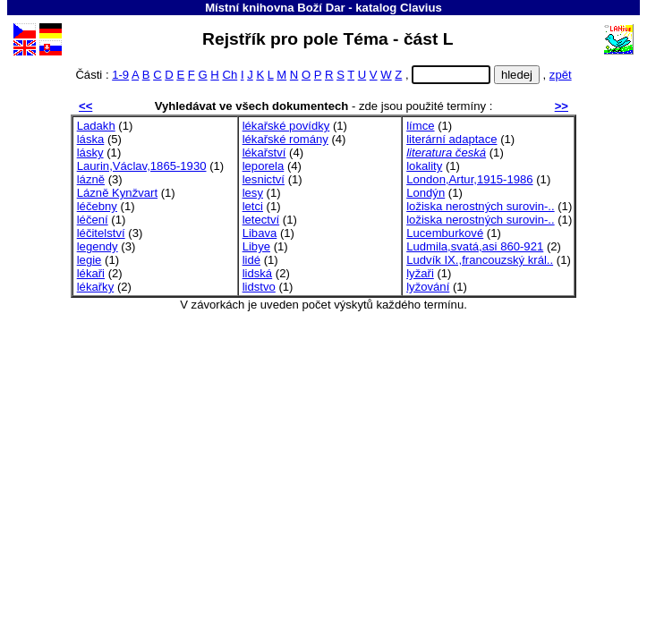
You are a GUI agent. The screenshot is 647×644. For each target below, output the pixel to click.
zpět (561, 75)
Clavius (421, 8)
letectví (261, 220)
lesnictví (264, 179)
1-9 (120, 75)
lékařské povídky (286, 126)
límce (420, 126)
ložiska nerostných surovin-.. (480, 206)
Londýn (426, 193)
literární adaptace (451, 139)
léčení (93, 220)
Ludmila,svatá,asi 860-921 (475, 246)
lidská (258, 273)
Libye (256, 246)
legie (89, 260)
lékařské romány (285, 139)
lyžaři (420, 273)
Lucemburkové (445, 233)
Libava (260, 233)
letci (253, 206)
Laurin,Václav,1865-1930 (142, 166)
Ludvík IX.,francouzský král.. (480, 260)
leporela (264, 166)
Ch (230, 75)
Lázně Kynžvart (117, 193)
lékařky (96, 287)
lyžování (428, 287)
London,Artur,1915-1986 (469, 179)
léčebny (97, 206)
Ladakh (96, 126)
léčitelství (101, 233)
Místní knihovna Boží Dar (275, 8)
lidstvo (259, 287)
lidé (251, 260)
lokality (424, 166)
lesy (253, 193)
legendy (98, 246)
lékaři (91, 273)
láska (91, 139)
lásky (90, 153)
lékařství (264, 153)
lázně (91, 179)
